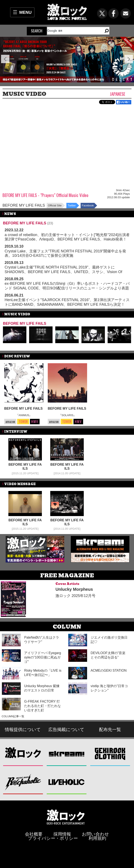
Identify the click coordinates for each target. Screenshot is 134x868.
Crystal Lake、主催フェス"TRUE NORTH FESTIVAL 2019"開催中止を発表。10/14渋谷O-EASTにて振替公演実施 (65, 253)
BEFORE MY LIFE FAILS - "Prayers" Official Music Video (45, 195)
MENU (25, 12)
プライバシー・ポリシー (53, 838)
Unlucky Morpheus (74, 589)
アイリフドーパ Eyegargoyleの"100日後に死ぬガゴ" (43, 657)
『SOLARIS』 (67, 415)
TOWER (23, 422)
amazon (10, 422)
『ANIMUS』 (24, 415)
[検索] (73, 31)
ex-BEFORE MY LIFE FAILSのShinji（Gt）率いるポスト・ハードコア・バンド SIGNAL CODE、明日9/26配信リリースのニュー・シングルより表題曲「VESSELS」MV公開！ (67, 288)
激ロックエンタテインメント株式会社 (66, 817)
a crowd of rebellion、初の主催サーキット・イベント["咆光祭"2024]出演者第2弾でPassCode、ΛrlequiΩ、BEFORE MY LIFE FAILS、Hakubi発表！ (67, 237)
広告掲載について (66, 729)
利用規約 (97, 838)
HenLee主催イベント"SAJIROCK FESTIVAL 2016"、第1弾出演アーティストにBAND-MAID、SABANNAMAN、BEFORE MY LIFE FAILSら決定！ (67, 302)
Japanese (118, 94)
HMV (35, 422)
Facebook (88, 205)
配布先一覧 (110, 729)
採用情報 (62, 834)
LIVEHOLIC (67, 782)
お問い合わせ (95, 834)
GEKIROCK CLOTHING (110, 754)
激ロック (23, 754)
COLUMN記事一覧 (13, 716)
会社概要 (34, 834)
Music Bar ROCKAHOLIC (23, 782)
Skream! (67, 754)
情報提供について (23, 729)
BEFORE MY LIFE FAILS (24, 205)
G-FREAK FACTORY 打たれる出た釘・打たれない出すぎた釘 (43, 706)
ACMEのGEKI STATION (109, 670)
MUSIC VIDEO (24, 94)
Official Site (55, 205)
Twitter (72, 205)
